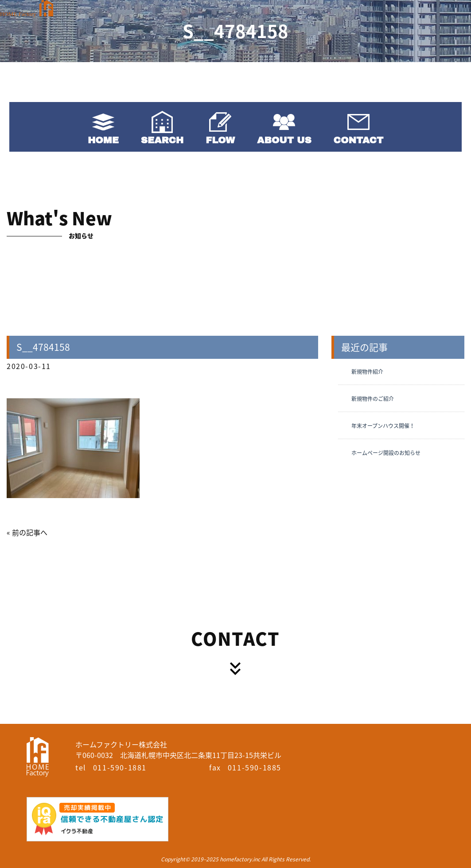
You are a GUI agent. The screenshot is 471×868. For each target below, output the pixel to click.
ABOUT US (284, 140)
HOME (103, 140)
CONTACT (359, 140)
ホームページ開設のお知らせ (386, 453)
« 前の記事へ (27, 532)
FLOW (220, 140)
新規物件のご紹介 (373, 399)
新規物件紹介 (367, 372)
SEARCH (162, 140)
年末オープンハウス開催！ (383, 426)
